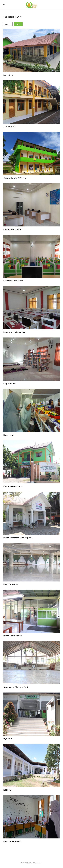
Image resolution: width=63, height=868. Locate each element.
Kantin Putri (8, 435)
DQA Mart (8, 739)
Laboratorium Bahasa (13, 281)
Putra (8, 24)
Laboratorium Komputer (14, 332)
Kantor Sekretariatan (13, 486)
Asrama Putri (9, 126)
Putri (18, 24)
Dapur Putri (8, 75)
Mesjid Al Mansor (11, 584)
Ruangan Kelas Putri (12, 841)
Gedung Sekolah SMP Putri (15, 178)
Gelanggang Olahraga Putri (16, 687)
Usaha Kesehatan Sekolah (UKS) (18, 538)
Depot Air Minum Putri (13, 636)
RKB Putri (7, 790)
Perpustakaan (10, 383)
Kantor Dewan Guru (12, 229)
